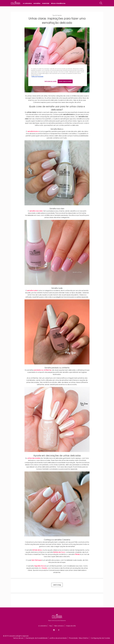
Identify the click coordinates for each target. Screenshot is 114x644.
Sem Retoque (36, 560)
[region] (58, 75)
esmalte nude (32, 290)
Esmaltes (37, 3)
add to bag (57, 585)
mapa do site (71, 626)
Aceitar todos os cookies (65, 81)
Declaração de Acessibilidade (37, 638)
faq (50, 626)
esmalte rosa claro (36, 211)
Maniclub (46, 3)
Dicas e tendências (58, 3)
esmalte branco (33, 131)
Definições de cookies (50, 81)
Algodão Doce (40, 566)
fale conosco (59, 626)
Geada (44, 568)
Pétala (77, 554)
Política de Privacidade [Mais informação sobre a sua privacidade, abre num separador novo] (37, 76)
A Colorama (27, 3)
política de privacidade (58, 638)
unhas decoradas (34, 458)
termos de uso (18, 638)
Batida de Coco (59, 552)
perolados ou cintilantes (42, 370)
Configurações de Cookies (100, 638)
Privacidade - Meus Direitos (79, 638)
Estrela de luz (37, 550)
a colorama (43, 626)
